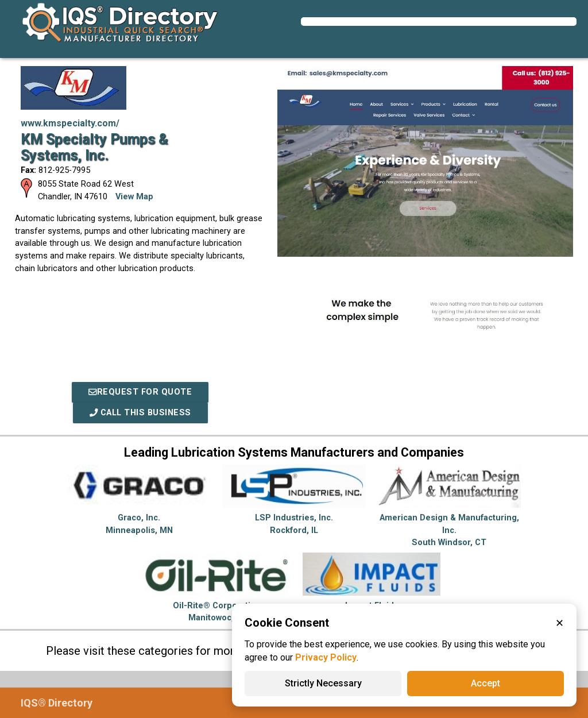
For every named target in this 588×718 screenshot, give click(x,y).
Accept (486, 683)
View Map (134, 197)
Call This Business (140, 413)
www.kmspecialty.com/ (70, 123)
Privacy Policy (326, 657)
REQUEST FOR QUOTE (140, 392)
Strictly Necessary (323, 683)
